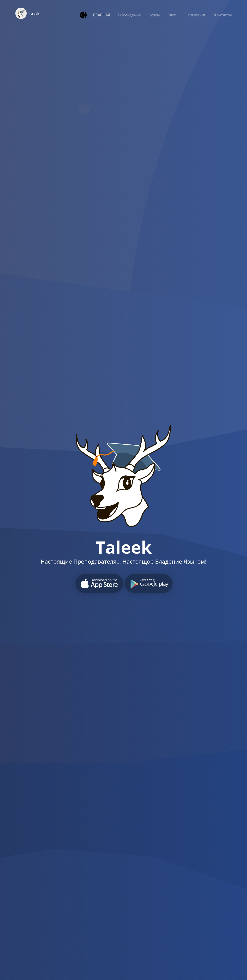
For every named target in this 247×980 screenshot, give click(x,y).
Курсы (154, 15)
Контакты (223, 15)
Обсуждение (129, 15)
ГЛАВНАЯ (102, 15)
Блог (172, 15)
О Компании (195, 15)
